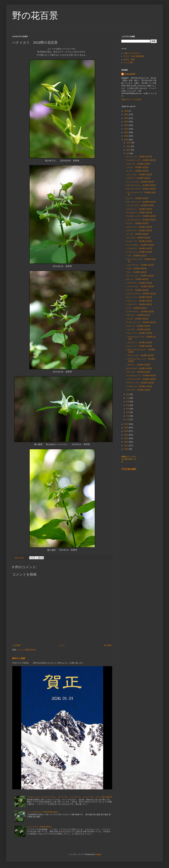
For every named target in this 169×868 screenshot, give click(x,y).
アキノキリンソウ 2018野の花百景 (141, 202)
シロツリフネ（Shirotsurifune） (40, 827)
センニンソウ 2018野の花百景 (139, 157)
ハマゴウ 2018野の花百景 (137, 167)
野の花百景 (35, 16)
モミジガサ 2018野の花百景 (138, 238)
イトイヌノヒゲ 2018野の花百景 (140, 205)
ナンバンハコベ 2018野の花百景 (140, 276)
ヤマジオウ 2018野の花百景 (138, 390)
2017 (127, 424)
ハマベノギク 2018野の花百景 (139, 175)
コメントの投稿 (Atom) (26, 650)
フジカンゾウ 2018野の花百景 (139, 241)
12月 (129, 143)
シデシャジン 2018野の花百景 (139, 301)
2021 (127, 129)
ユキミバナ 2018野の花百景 (138, 164)
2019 (127, 136)
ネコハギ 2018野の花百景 (137, 279)
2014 (127, 435)
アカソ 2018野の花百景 (136, 272)
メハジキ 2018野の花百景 (137, 234)
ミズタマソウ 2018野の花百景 (139, 304)
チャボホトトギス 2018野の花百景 (141, 160)
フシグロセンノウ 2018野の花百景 (141, 376)
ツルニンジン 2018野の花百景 (139, 346)
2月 (128, 416)
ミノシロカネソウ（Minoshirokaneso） (43, 812)
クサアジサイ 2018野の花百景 (139, 231)
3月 (128, 412)
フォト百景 (128, 63)
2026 (127, 111)
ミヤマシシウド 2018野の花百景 (140, 355)
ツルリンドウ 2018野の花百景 (139, 333)
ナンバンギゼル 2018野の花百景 (140, 245)
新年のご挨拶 (19, 658)
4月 (128, 409)
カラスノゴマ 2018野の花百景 (139, 227)
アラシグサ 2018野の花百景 (138, 372)
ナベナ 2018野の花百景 (136, 308)
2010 (127, 449)
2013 (127, 438)
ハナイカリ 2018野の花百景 (138, 330)
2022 (127, 125)
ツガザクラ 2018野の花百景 (138, 365)
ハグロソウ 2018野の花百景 (138, 178)
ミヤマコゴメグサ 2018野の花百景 (141, 379)
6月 (128, 402)
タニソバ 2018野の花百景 (137, 198)
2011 (127, 446)
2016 (127, 428)
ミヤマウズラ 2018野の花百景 (139, 283)
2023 (127, 122)
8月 (128, 394)
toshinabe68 (130, 74)
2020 (127, 132)
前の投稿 (108, 645)
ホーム (62, 645)
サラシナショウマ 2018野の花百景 (141, 189)
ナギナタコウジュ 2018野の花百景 (141, 185)
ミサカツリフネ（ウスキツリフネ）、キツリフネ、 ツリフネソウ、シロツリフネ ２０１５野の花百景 (69, 797)
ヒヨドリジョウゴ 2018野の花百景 (141, 294)
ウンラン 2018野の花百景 (137, 171)
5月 (128, 405)
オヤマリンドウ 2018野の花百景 (140, 383)
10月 (129, 150)
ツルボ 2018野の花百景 (136, 269)
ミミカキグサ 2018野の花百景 (139, 248)
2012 (127, 442)
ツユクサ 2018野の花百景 (137, 319)
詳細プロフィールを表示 (131, 99)
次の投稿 (17, 645)
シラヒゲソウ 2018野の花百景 (139, 343)
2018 (127, 140)
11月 (129, 146)
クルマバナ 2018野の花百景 (138, 326)
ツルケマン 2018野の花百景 (138, 315)
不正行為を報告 (129, 469)
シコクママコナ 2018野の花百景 (140, 265)
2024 (127, 118)
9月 (128, 153)
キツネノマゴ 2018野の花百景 (139, 252)
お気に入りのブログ (132, 53)
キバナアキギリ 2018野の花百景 (140, 312)
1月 (128, 420)
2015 (127, 431)
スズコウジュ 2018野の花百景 (139, 209)
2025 (127, 114)
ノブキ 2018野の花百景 (136, 256)
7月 (128, 398)
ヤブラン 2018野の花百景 (138, 223)
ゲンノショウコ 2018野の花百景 (140, 182)
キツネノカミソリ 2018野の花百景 (141, 322)
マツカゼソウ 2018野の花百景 (139, 213)
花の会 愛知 (129, 59)
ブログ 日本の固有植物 (134, 56)
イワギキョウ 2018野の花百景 (139, 386)
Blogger (98, 854)
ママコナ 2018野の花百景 (137, 290)
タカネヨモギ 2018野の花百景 (139, 368)
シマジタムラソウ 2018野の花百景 (141, 220)
